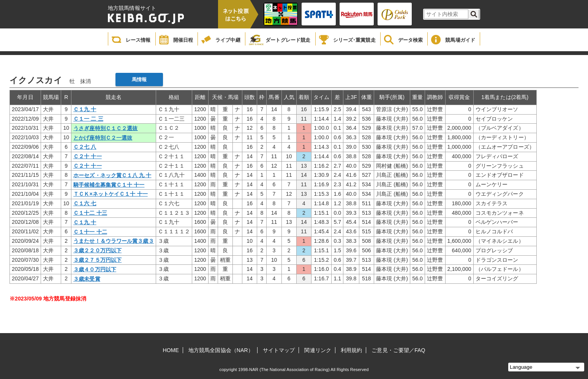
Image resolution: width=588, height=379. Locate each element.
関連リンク (318, 350)
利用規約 (351, 350)
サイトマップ (279, 350)
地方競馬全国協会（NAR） (221, 350)
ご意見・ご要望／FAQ (398, 350)
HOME (171, 350)
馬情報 (139, 79)
